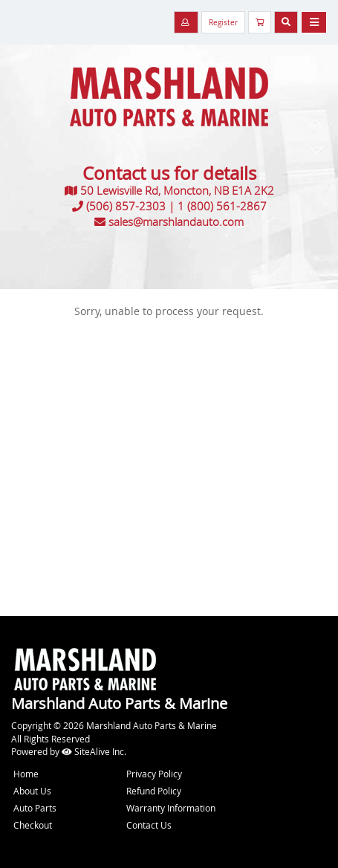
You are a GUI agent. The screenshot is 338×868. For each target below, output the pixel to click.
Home (26, 774)
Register (223, 23)
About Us (32, 791)
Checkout (33, 825)
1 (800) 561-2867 (222, 206)
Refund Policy (154, 791)
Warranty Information (171, 808)
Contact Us (149, 825)
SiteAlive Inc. (94, 751)
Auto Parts (35, 808)
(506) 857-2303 (126, 206)
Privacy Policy (154, 774)
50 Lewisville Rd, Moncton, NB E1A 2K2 (177, 190)
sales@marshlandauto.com (176, 221)
